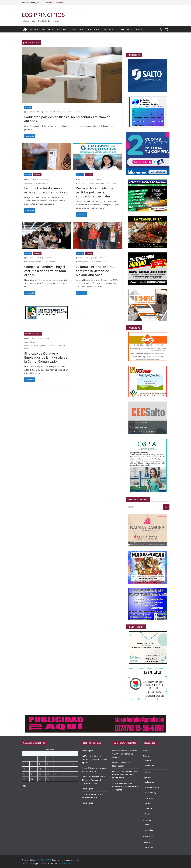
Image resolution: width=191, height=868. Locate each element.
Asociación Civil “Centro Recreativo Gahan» (125, 754)
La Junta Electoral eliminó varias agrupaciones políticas (46, 190)
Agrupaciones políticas (86, 183)
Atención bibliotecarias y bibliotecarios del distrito (125, 787)
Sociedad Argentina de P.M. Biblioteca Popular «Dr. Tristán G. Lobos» (94, 780)
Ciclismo (149, 798)
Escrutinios (39, 262)
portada (37, 175)
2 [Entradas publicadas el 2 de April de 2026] (48, 759)
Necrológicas (59, 3)
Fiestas (148, 825)
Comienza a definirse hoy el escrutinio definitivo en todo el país (45, 271)
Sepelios (149, 830)
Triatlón (149, 809)
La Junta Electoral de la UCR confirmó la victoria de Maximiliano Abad (96, 271)
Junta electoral (61, 112)
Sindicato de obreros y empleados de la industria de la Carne (44, 347)
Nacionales (126, 29)
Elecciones (30, 262)
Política (34, 29)
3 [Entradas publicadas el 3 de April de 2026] (56, 759)
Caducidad (100, 183)
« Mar (24, 786)
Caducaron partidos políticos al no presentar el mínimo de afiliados (67, 119)
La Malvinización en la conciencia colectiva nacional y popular (95, 759)
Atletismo (150, 782)
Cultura (46, 29)
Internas (86, 262)
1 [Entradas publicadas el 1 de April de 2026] (40, 759)
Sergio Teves (48, 112)
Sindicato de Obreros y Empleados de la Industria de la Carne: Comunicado (46, 357)
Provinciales (110, 29)
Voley (148, 814)
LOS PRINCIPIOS (43, 15)
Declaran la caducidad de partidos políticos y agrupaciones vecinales (95, 192)
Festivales (150, 766)
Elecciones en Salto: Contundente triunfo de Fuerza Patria (125, 775)
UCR (104, 262)
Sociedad (92, 29)
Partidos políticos (74, 112)
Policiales (62, 29)
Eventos (149, 760)
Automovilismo (152, 787)
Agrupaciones (31, 183)
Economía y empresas (33, 334)
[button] (52, 29)
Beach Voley (151, 793)
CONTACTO (141, 29)
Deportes (76, 29)
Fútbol (148, 803)
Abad (80, 262)
